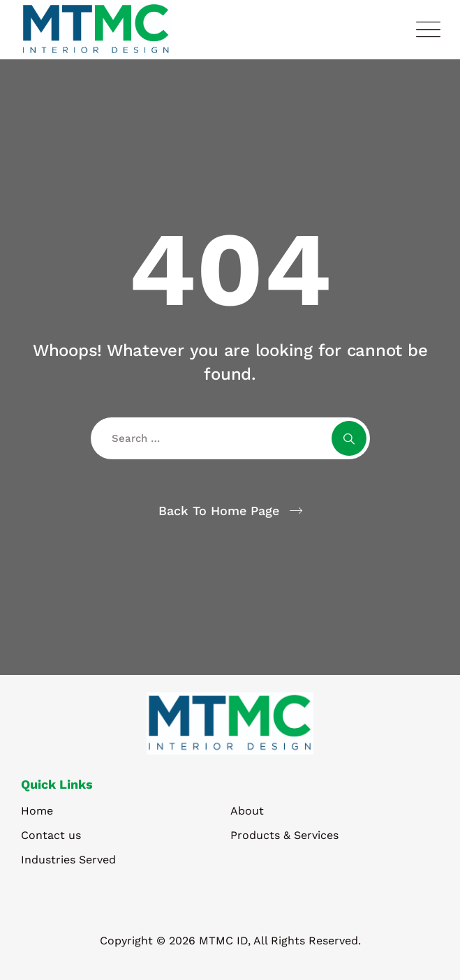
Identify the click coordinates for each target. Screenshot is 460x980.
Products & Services (284, 835)
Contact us (51, 835)
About (247, 811)
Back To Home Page (219, 511)
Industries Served (68, 860)
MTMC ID (223, 941)
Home (37, 811)
